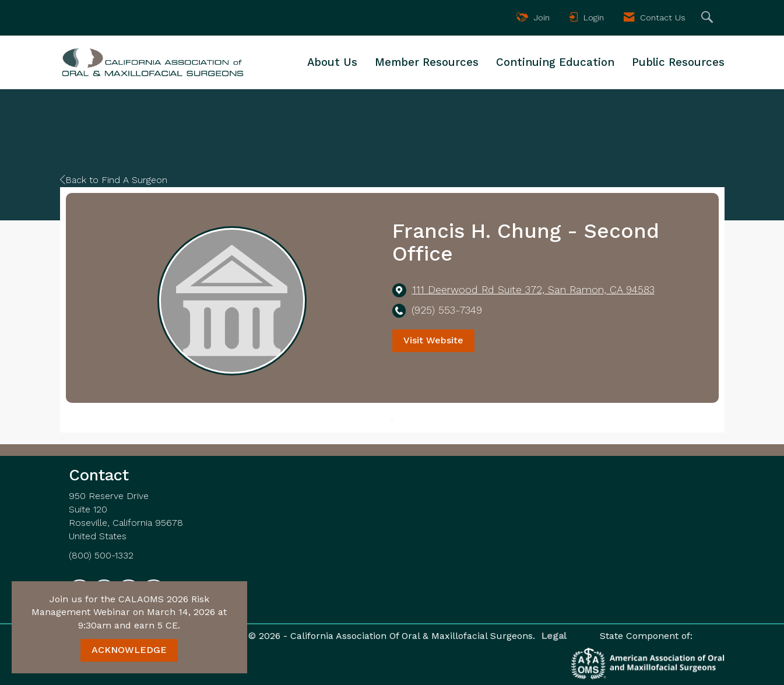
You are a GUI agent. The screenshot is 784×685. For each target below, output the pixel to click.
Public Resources (678, 62)
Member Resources (427, 62)
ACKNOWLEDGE (129, 650)
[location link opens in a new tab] (533, 290)
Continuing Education (555, 62)
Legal (551, 636)
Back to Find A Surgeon (114, 180)
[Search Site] (709, 18)
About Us (332, 62)
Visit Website (433, 340)
